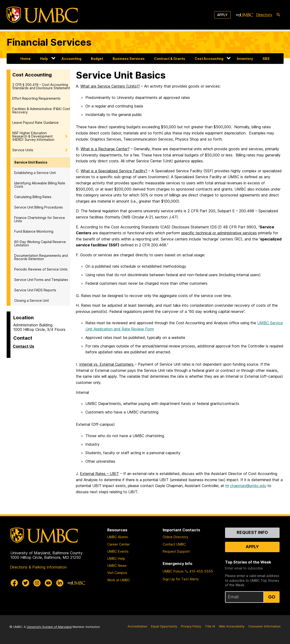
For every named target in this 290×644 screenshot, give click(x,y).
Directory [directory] (264, 15)
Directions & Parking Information (38, 567)
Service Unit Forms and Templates (41, 280)
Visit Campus (117, 573)
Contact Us (23, 346)
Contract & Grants (170, 59)
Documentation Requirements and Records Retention (41, 257)
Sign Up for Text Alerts (181, 579)
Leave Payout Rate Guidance (35, 122)
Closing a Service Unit (32, 300)
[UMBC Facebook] (14, 583)
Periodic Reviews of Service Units (41, 269)
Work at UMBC (119, 580)
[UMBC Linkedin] (60, 583)
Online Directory (175, 537)
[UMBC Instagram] (37, 583)
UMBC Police (173, 571)
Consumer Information (264, 626)
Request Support (176, 551)
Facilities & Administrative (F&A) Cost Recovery (41, 110)
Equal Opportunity (164, 626)
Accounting (71, 59)
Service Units (23, 150)
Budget (97, 59)
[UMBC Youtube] (48, 583)
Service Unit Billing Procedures (39, 207)
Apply (222, 15)
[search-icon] (278, 15)
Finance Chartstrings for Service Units (40, 219)
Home (25, 59)
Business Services (129, 59)
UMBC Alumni (117, 537)
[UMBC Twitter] (26, 583)
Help (44, 59)
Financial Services (49, 42)
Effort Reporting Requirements (36, 98)
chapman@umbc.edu (248, 486)
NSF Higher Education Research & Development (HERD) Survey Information (33, 136)
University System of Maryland (49, 627)
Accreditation (137, 626)
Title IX (210, 626)
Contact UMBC (174, 544)
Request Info (252, 532)
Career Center (119, 544)
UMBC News (117, 566)
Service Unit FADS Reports (35, 290)
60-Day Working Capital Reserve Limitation (40, 243)
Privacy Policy (191, 626)
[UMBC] (42, 15)
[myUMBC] (244, 15)
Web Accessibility (232, 626)
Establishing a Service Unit (35, 173)
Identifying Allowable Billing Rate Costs (40, 185)
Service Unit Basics (31, 162)
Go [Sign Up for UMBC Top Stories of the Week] (272, 597)
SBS (266, 59)
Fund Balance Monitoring (34, 231)
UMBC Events (118, 551)
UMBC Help (116, 558)
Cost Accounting (209, 59)
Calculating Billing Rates (33, 197)
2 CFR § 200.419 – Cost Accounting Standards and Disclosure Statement (41, 86)
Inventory (245, 59)
